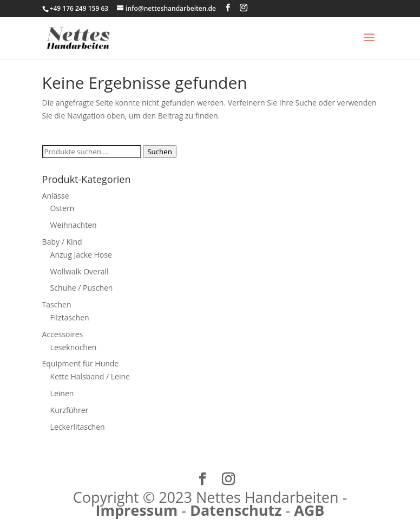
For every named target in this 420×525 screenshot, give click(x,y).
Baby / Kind (62, 242)
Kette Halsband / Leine (90, 376)
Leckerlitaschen (78, 427)
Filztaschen (70, 317)
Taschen (57, 304)
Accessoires (63, 334)
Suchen (160, 152)
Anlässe (56, 196)
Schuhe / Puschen (82, 288)
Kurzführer (70, 410)
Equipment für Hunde (81, 363)
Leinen (62, 393)
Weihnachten (74, 225)
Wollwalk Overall (80, 271)
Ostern (63, 208)
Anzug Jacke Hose (81, 255)
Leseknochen (74, 347)
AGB (309, 510)
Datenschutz (236, 510)
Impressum (136, 510)
